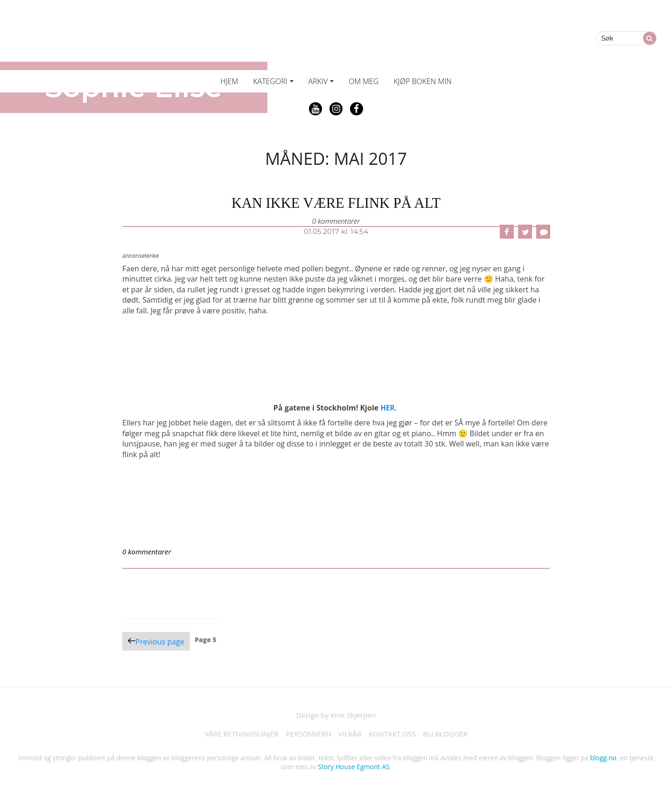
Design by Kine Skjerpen (336, 716)
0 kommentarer (336, 221)
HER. (389, 408)
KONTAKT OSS (395, 736)
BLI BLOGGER (450, 736)
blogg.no (603, 760)
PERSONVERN (307, 736)
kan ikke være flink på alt (336, 203)
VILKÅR (350, 736)
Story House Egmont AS (353, 768)
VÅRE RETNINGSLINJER (237, 736)
